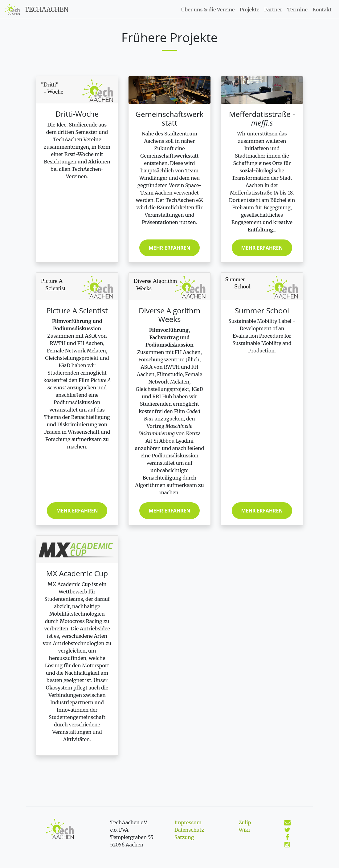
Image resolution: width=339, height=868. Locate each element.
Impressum (188, 822)
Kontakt (322, 10)
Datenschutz (189, 830)
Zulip (245, 822)
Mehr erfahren (169, 248)
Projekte (249, 10)
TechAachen (47, 9)
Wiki (244, 830)
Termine (297, 10)
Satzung (184, 837)
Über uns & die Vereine (208, 10)
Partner (273, 10)
